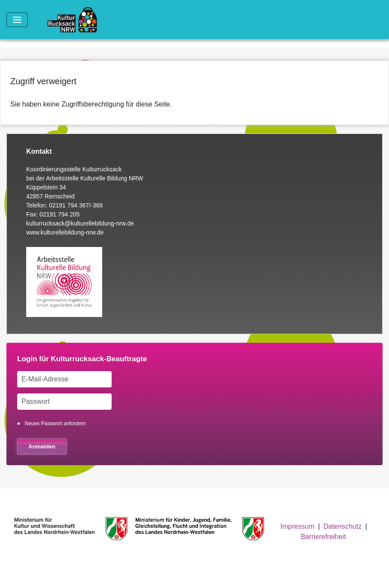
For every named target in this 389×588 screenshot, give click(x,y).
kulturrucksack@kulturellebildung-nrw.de (80, 223)
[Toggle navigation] (17, 20)
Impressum (297, 526)
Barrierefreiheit (323, 537)
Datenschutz (342, 526)
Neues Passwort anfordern (55, 423)
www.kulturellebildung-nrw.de (65, 232)
